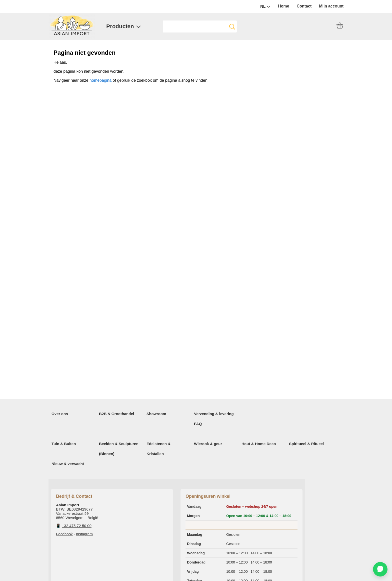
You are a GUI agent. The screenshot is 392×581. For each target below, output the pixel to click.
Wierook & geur (208, 444)
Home (283, 6)
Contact (304, 6)
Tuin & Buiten (64, 444)
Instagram (84, 534)
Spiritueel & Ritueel (306, 444)
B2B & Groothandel (116, 414)
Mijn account (331, 6)
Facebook (64, 534)
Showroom (156, 414)
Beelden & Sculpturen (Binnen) (119, 449)
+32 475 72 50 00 (77, 526)
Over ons (60, 414)
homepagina (100, 80)
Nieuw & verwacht (68, 464)
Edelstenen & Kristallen (158, 449)
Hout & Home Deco (259, 444)
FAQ (198, 424)
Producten (124, 26)
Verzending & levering (214, 414)
